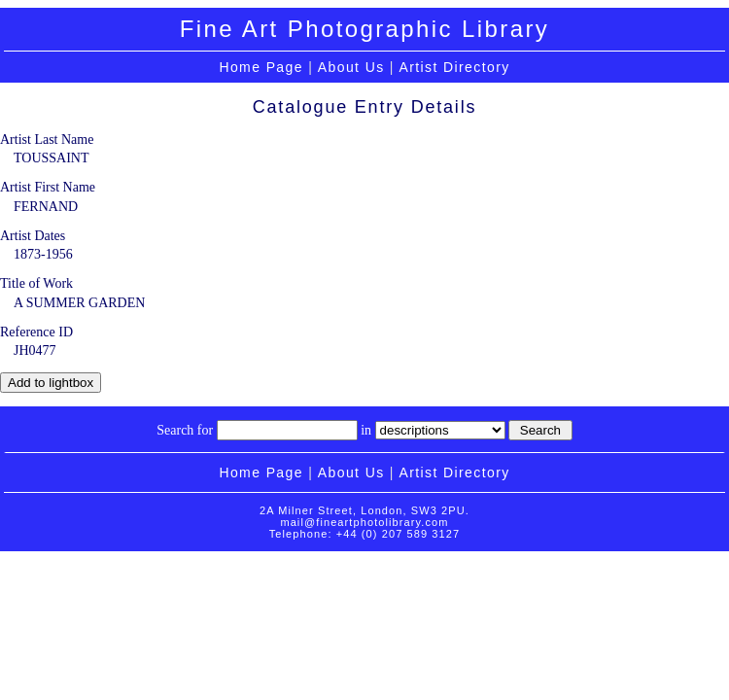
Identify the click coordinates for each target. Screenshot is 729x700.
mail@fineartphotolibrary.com (364, 522)
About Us (351, 67)
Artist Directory (454, 67)
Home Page (261, 67)
